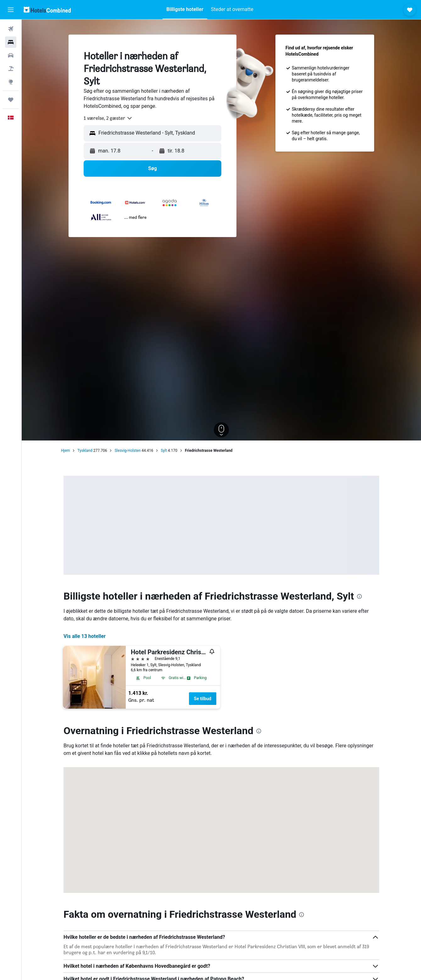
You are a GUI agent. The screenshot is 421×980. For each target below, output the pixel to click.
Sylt (164, 451)
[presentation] (359, 596)
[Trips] (11, 100)
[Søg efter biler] (11, 55)
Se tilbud (203, 699)
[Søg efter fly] (11, 29)
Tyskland (85, 451)
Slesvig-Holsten (127, 451)
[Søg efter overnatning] (11, 42)
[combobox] (108, 118)
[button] (11, 10)
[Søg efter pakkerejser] (11, 69)
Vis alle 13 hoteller (85, 636)
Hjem (65, 451)
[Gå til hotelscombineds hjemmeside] (47, 10)
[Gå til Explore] (11, 82)
